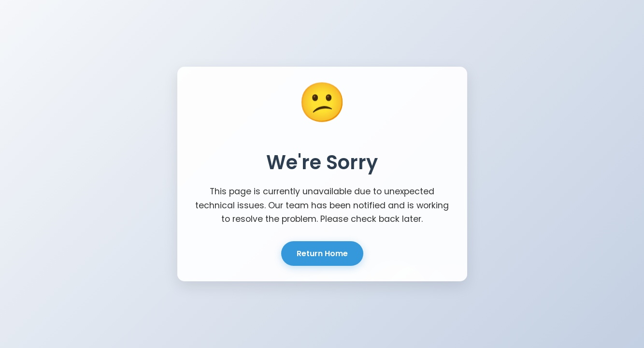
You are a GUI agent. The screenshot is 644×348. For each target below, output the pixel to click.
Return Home (322, 254)
